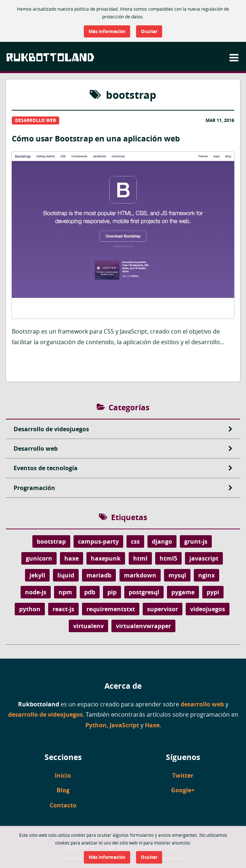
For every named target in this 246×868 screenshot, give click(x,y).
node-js (36, 592)
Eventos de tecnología (127, 468)
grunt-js (196, 541)
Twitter (183, 775)
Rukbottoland (50, 57)
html (140, 558)
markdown (140, 575)
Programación (127, 488)
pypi (213, 592)
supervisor (163, 609)
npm (65, 592)
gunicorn (39, 558)
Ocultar (149, 31)
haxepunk (106, 558)
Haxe (152, 725)
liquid (66, 575)
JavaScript (124, 725)
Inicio (63, 775)
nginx (206, 575)
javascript (204, 558)
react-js (63, 609)
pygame (183, 592)
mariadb (99, 575)
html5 (168, 558)
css (135, 541)
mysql (177, 575)
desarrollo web (202, 704)
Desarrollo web (127, 449)
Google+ (183, 790)
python (30, 609)
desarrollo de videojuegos (45, 714)
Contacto (63, 805)
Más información (107, 31)
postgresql (144, 592)
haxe (72, 558)
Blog (63, 790)
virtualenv (88, 626)
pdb (90, 592)
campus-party (98, 541)
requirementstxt (111, 609)
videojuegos (208, 609)
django (162, 541)
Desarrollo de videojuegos (127, 429)
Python (96, 725)
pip (112, 592)
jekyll (37, 575)
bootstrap (51, 541)
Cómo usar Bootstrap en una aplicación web (123, 242)
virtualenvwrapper (143, 626)
